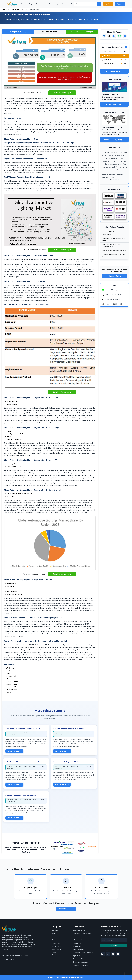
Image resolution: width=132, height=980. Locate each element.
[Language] (108, 4)
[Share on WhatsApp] (120, 36)
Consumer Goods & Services (83, 953)
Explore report (14, 751)
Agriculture (77, 956)
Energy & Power (78, 949)
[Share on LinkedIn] (104, 36)
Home (24, 4)
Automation (77, 946)
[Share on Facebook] (114, 36)
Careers (54, 940)
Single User (108, 55)
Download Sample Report (62, 93)
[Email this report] (125, 36)
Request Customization (114, 104)
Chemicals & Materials (81, 962)
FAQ (53, 937)
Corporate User (109, 64)
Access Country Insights (114, 139)
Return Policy (56, 946)
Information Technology (16, 10)
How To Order (56, 949)
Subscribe (114, 946)
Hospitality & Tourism (80, 965)
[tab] (18, 32)
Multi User (108, 60)
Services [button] (45, 4)
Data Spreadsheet (110, 51)
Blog (56, 4)
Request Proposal (120, 5)
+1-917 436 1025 (9, 959)
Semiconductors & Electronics (83, 937)
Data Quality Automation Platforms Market (68, 729)
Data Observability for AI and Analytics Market (22, 762)
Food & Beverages (79, 931)
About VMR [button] (66, 4)
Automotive (77, 943)
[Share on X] (109, 36)
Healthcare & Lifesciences (82, 934)
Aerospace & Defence (80, 959)
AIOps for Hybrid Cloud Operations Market (21, 795)
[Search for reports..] (85, 4)
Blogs (54, 934)
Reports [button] (33, 4)
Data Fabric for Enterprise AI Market (66, 762)
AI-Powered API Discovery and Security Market (23, 729)
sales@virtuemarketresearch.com (15, 955)
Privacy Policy (56, 943)
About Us (55, 931)
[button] (104, 166)
